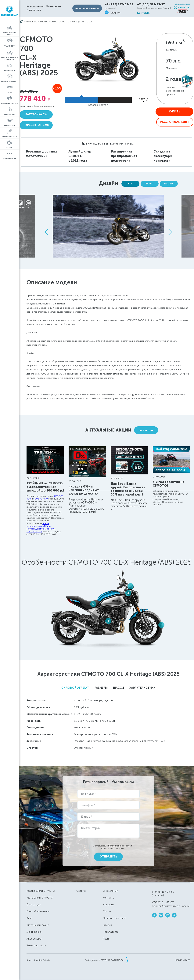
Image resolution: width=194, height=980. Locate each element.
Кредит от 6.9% (37, 125)
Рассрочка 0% (36, 114)
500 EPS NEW (41, 499)
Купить (174, 112)
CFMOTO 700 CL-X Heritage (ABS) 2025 (72, 22)
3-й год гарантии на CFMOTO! (169, 484)
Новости (108, 905)
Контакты (144, 13)
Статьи (107, 911)
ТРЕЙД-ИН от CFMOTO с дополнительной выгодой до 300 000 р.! (45, 487)
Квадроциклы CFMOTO (41, 891)
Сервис (81, 891)
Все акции (146, 430)
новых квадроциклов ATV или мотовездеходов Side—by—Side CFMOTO (41, 528)
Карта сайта (183, 960)
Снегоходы (34, 10)
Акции (106, 939)
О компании (110, 891)
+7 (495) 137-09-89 (119, 4)
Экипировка (34, 932)
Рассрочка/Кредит (175, 122)
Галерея (107, 925)
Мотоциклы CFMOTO (37, 22)
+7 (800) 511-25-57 (151, 4)
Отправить (108, 857)
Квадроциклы (35, 7)
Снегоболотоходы (38, 911)
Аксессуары (34, 939)
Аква (29, 918)
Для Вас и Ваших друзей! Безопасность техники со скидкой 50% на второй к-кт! (128, 489)
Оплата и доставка (114, 918)
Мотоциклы (53, 7)
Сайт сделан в (106, 960)
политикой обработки (120, 846)
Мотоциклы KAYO (38, 925)
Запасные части (36, 946)
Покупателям (111, 932)
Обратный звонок (87, 8)
